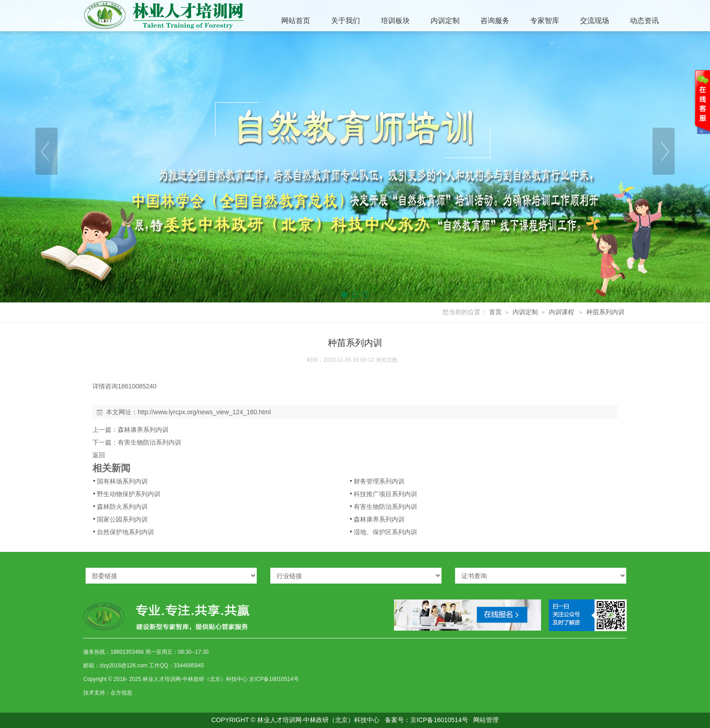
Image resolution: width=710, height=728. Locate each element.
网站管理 (486, 720)
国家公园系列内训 (122, 519)
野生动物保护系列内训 (129, 494)
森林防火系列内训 (122, 507)
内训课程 (561, 312)
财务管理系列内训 (379, 481)
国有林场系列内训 (122, 481)
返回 (99, 455)
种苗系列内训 (605, 312)
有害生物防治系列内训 (149, 442)
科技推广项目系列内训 (385, 494)
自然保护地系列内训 (125, 532)
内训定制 (525, 312)
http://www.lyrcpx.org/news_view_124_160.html (204, 412)
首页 (495, 312)
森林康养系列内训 (143, 430)
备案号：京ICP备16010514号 (427, 720)
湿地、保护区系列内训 (385, 532)
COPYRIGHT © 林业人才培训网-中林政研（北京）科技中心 (296, 720)
